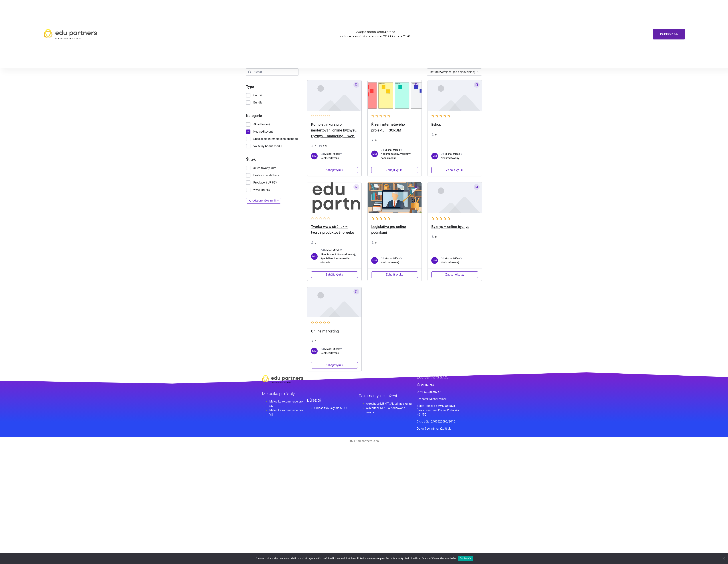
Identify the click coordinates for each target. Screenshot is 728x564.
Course (254, 95)
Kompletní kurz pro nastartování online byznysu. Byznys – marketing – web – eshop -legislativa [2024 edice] (334, 136)
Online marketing (325, 331)
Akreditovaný (258, 124)
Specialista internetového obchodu (272, 139)
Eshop (436, 124)
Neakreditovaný (260, 132)
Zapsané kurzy (455, 275)
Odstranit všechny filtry (264, 201)
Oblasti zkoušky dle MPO (330, 408)
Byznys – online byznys (450, 227)
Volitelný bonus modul (264, 146)
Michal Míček (332, 154)
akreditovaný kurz (261, 168)
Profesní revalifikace (263, 175)
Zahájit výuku (334, 170)
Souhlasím (466, 558)
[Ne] (723, 558)
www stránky (258, 190)
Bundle (254, 103)
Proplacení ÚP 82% (262, 183)
